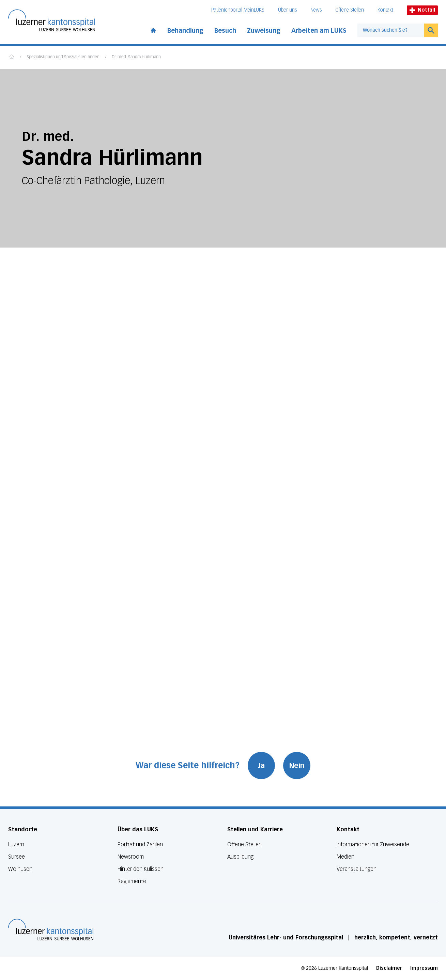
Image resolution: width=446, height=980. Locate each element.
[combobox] (391, 30)
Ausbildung (240, 857)
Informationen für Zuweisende (373, 844)
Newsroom (131, 857)
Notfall (422, 10)
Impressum (424, 968)
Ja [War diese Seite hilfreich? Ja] (261, 766)
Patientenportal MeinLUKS (238, 10)
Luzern (16, 844)
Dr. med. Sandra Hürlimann (136, 57)
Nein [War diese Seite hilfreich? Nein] (297, 766)
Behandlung (185, 31)
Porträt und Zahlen (140, 844)
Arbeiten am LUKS (319, 31)
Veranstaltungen (357, 869)
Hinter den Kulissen (141, 869)
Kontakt (385, 10)
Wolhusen (20, 869)
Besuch (225, 31)
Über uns (287, 10)
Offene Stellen (350, 10)
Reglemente (132, 881)
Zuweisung (264, 31)
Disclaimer (389, 968)
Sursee (17, 857)
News (316, 10)
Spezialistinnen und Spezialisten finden (63, 57)
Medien (345, 857)
